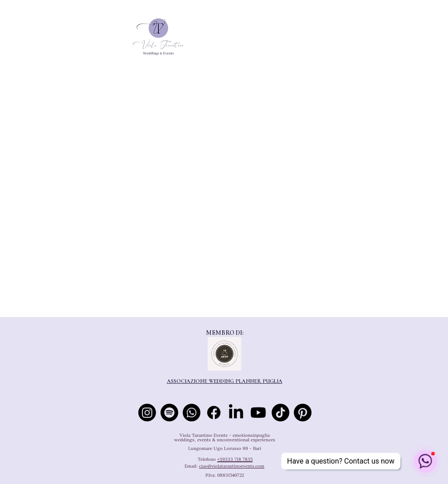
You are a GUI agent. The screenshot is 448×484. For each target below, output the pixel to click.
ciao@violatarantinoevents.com (232, 466)
